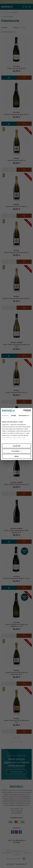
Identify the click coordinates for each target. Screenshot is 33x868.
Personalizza (17, 451)
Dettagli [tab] (14, 415)
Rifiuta (16, 456)
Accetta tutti (16, 446)
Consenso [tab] (5, 415)
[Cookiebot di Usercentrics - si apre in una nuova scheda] (23, 410)
